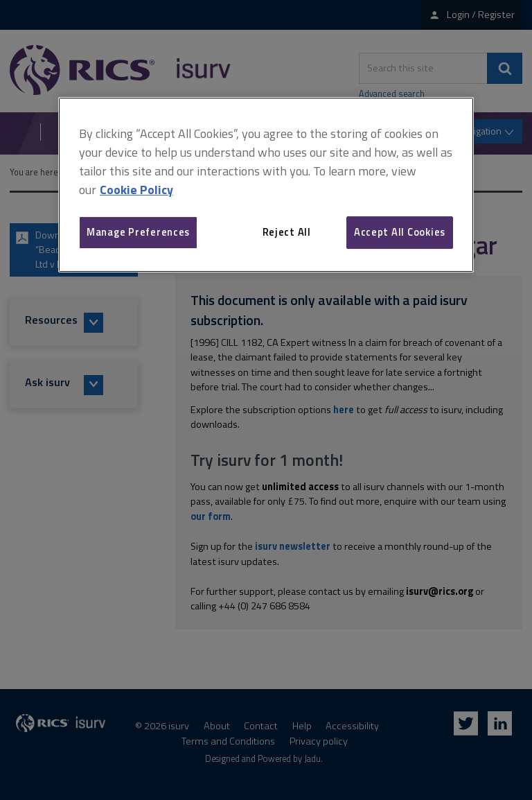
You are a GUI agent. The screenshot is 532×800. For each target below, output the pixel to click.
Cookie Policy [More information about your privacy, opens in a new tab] (136, 190)
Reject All (287, 232)
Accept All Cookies (400, 232)
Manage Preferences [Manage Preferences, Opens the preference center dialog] (138, 232)
